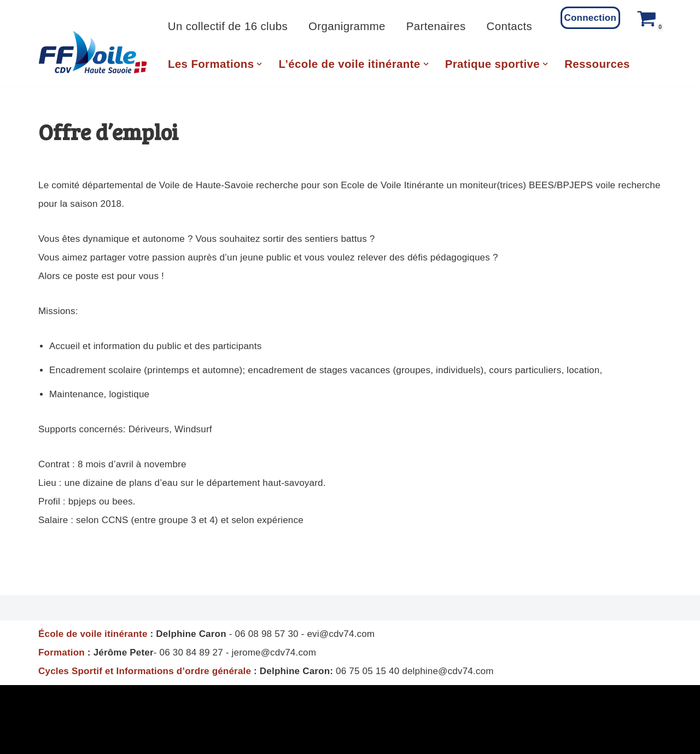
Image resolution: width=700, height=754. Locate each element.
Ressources (597, 64)
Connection (591, 18)
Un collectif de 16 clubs (228, 26)
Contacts (510, 26)
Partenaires (436, 26)
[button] (259, 64)
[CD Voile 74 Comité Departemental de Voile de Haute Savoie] (93, 52)
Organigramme (347, 26)
